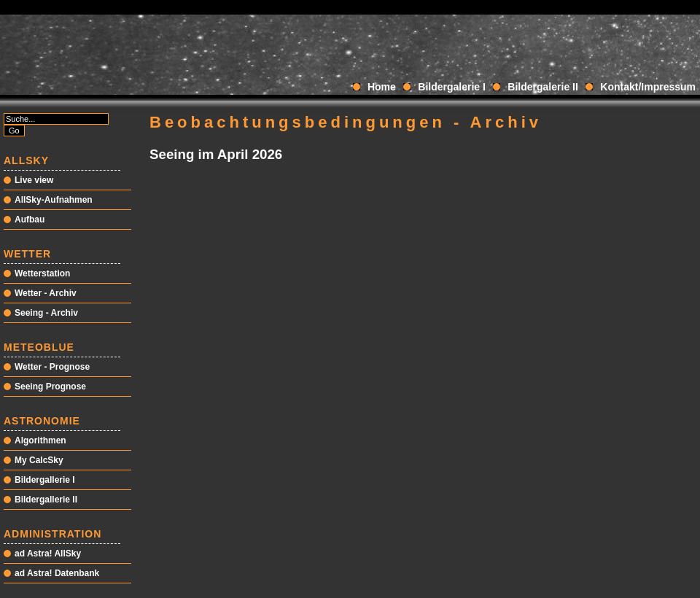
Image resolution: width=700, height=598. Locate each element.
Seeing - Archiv (46, 313)
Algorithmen (40, 440)
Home (382, 87)
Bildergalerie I (452, 87)
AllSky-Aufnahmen (54, 200)
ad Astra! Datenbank (57, 573)
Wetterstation (42, 273)
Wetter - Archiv (46, 293)
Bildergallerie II (46, 500)
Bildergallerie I (45, 480)
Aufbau (30, 220)
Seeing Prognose (50, 387)
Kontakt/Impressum (648, 87)
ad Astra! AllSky (48, 554)
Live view (34, 180)
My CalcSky (39, 460)
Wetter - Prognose (52, 367)
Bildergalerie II (542, 87)
